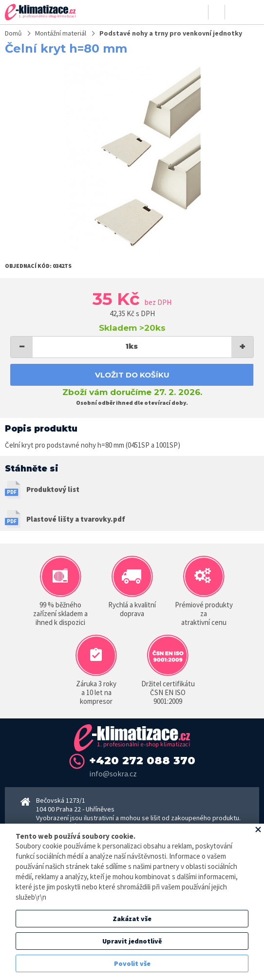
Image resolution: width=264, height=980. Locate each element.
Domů (13, 33)
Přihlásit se (200, 12)
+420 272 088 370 (142, 761)
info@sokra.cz (113, 773)
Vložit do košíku (132, 375)
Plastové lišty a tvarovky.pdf (76, 519)
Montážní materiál (61, 33)
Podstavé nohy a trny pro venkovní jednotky (171, 33)
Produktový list (53, 489)
